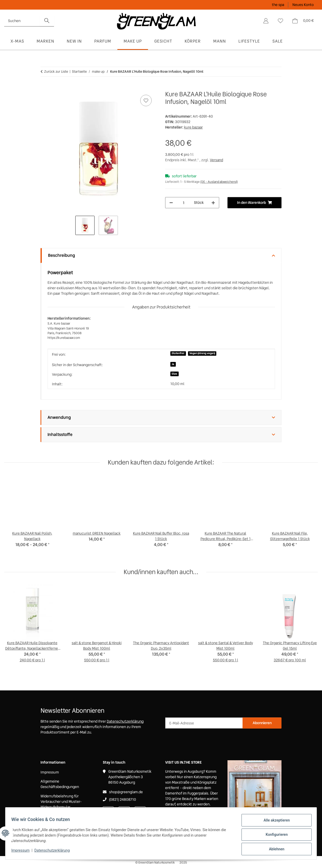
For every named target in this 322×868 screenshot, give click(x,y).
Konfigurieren (274, 836)
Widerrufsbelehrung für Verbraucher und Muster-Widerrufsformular (61, 802)
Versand (216, 160)
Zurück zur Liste (56, 72)
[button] (266, 21)
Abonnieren (262, 723)
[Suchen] (22, 21)
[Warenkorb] (303, 21)
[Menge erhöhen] (213, 203)
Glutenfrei (178, 353)
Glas (174, 374)
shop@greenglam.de (126, 792)
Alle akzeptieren (274, 823)
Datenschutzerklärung (55, 852)
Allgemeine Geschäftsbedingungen (60, 784)
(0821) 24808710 (123, 799)
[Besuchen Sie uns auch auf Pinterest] (124, 811)
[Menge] (183, 203)
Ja (173, 364)
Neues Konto (303, 5)
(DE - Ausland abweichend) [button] (219, 182)
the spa (278, 5)
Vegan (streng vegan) (202, 353)
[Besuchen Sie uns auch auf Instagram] (140, 811)
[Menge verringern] (171, 203)
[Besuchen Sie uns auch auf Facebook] (108, 811)
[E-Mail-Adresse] (204, 723)
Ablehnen (274, 850)
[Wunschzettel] (280, 21)
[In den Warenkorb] (45, 88)
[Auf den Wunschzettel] (146, 100)
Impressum (23, 852)
